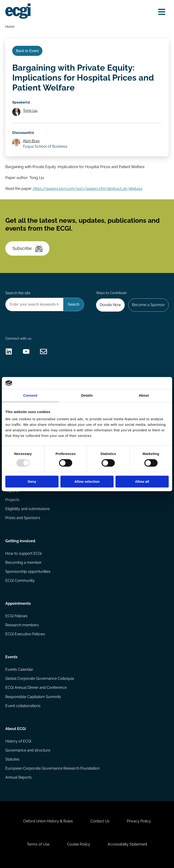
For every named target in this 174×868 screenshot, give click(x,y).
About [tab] (144, 395)
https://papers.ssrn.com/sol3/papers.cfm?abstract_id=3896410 (87, 189)
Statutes (12, 759)
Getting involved (20, 541)
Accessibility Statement (127, 844)
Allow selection (87, 481)
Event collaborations (23, 706)
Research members (22, 625)
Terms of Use (38, 844)
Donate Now (110, 305)
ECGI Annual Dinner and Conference (36, 688)
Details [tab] (87, 395)
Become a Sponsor (148, 305)
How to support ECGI (23, 553)
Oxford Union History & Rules (48, 821)
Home (10, 27)
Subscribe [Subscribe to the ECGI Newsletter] (27, 248)
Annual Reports (19, 777)
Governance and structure (28, 750)
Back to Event (27, 51)
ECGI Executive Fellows (25, 634)
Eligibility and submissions (28, 509)
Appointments (18, 603)
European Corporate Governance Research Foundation (52, 768)
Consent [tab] (30, 395)
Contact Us (100, 821)
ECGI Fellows (16, 616)
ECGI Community (20, 581)
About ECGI (16, 729)
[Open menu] (162, 12)
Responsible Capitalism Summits (33, 697)
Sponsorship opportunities (28, 572)
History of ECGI (18, 741)
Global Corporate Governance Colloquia (40, 678)
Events (11, 657)
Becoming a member (23, 562)
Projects (12, 500)
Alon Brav (31, 141)
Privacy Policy (139, 821)
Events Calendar (19, 669)
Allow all (142, 481)
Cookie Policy (79, 844)
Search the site (18, 293)
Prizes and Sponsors (23, 518)
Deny (32, 481)
